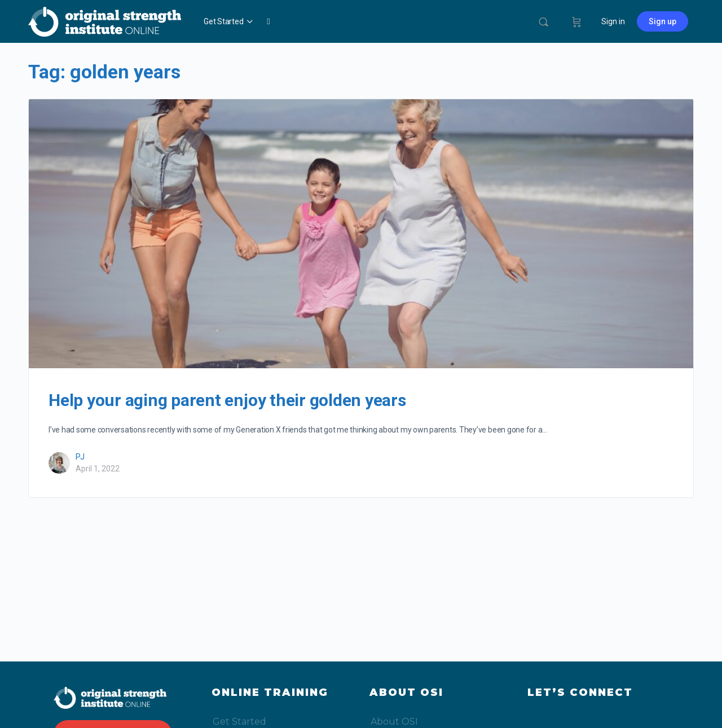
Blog (325, 21)
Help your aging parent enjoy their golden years (227, 400)
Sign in (613, 21)
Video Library (283, 21)
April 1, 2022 (98, 469)
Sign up (662, 21)
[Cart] (577, 21)
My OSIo (358, 21)
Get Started (223, 21)
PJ (80, 457)
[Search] (543, 22)
